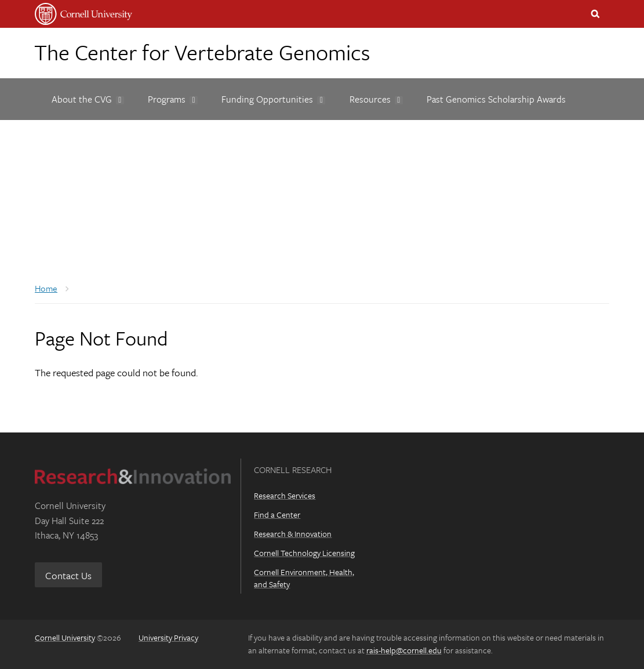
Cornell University (65, 637)
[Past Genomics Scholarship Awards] (496, 99)
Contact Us (68, 575)
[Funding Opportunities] (269, 99)
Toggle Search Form (595, 14)
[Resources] (371, 99)
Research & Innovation (293, 534)
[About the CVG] (83, 99)
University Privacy (168, 637)
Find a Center (277, 515)
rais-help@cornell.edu (404, 650)
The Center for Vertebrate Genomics (202, 52)
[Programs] (168, 99)
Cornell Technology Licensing (304, 553)
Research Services (285, 495)
